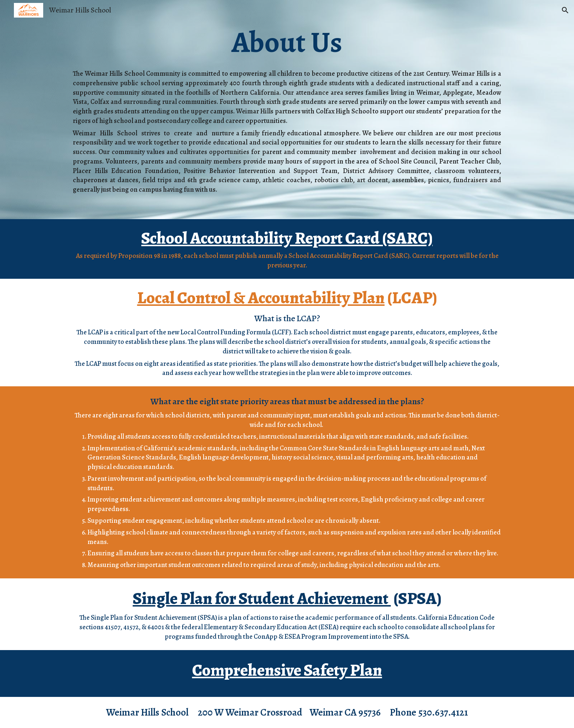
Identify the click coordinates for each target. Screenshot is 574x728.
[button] (565, 10)
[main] (287, 42)
